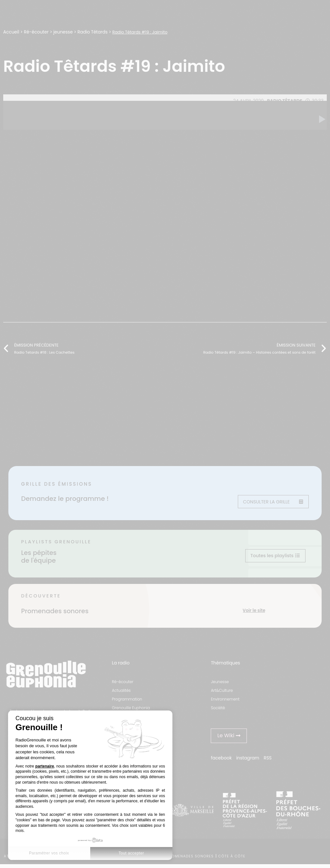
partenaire (45, 766)
